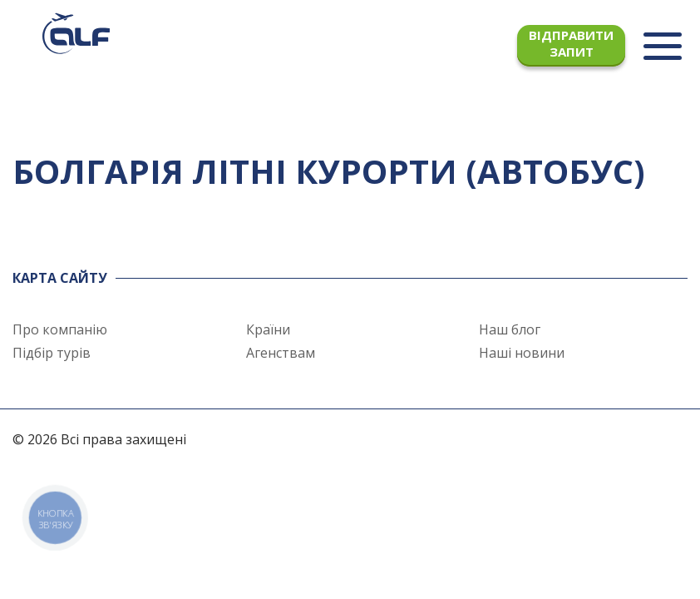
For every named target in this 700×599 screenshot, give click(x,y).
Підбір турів (52, 353)
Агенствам (281, 353)
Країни (268, 329)
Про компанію (60, 329)
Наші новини (522, 353)
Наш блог (510, 329)
